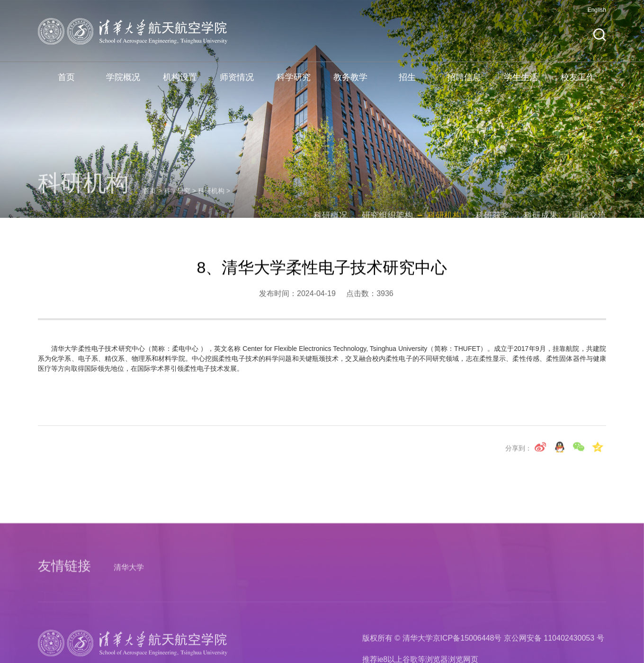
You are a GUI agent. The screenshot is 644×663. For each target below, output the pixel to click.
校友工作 (578, 82)
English (597, 15)
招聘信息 (464, 82)
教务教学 (350, 82)
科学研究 (294, 82)
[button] (599, 40)
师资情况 (237, 82)
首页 (66, 82)
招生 (407, 82)
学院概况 (123, 82)
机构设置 (180, 82)
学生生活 (521, 82)
